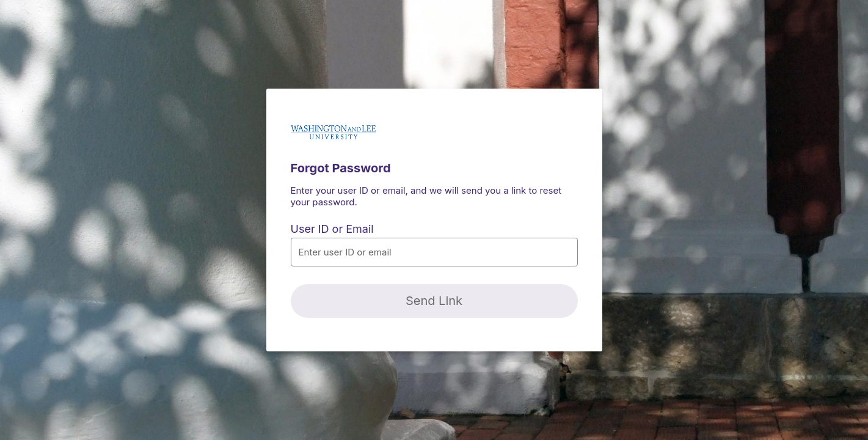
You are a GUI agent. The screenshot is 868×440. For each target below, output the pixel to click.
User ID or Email (332, 229)
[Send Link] (434, 301)
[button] (434, 252)
